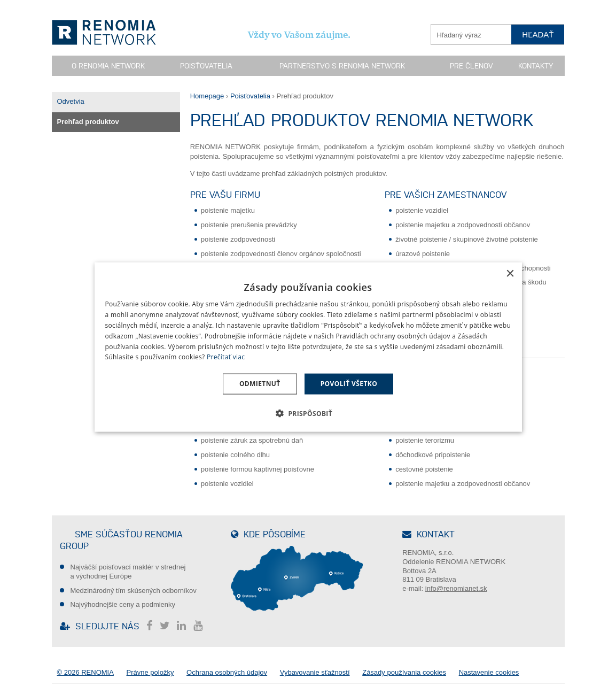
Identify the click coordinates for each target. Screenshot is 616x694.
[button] (308, 413)
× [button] (510, 274)
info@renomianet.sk (456, 588)
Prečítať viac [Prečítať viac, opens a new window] (226, 357)
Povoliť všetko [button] (349, 384)
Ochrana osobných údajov (227, 672)
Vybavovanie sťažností (315, 672)
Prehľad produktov (88, 122)
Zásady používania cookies (404, 672)
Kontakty (536, 66)
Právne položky (150, 672)
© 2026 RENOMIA (85, 672)
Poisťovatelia (206, 66)
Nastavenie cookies (489, 672)
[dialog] (308, 347)
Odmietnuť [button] (260, 384)
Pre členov (471, 66)
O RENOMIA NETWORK (108, 66)
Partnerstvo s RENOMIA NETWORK (342, 66)
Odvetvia (71, 101)
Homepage (207, 96)
